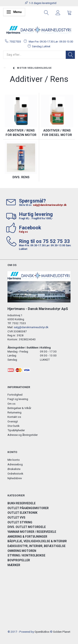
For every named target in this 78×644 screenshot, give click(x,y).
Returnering (14, 412)
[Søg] (70, 55)
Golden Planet (62, 632)
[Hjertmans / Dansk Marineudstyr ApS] (39, 30)
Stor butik (14, 426)
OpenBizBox (42, 632)
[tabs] (46, 12)
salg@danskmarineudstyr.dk (50, 205)
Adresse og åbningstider (23, 435)
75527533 (15, 42)
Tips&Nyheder (16, 430)
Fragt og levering (18, 399)
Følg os (23, 232)
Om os (11, 404)
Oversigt (13, 421)
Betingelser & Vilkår (19, 408)
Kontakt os (14, 417)
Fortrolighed (15, 395)
